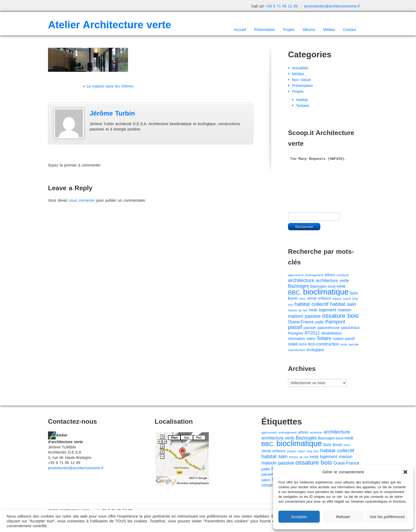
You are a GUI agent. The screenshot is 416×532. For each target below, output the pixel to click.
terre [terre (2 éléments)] (303, 344)
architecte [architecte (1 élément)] (343, 275)
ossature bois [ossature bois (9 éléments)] (340, 316)
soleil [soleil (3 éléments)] (293, 344)
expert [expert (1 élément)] (347, 299)
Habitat (302, 100)
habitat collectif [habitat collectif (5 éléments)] (312, 304)
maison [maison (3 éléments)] (344, 310)
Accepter (299, 517)
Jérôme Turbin (112, 113)
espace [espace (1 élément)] (337, 299)
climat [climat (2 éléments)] (312, 298)
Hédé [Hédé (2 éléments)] (313, 310)
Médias (329, 30)
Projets (289, 30)
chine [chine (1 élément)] (302, 299)
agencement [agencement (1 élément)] (296, 275)
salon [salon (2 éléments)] (311, 339)
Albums (309, 30)
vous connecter (82, 200)
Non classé (301, 80)
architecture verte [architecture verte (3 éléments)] (332, 281)
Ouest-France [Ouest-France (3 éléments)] (301, 322)
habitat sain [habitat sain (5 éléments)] (343, 304)
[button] (405, 472)
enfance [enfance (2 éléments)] (324, 298)
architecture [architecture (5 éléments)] (301, 280)
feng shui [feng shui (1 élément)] (313, 451)
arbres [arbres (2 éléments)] (330, 275)
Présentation (265, 30)
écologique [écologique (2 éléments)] (315, 350)
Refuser (343, 517)
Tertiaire (303, 106)
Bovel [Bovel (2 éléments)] (293, 298)
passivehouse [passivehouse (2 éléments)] (329, 328)
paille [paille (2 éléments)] (319, 322)
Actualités (300, 68)
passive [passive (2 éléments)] (310, 328)
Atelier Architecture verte (110, 25)
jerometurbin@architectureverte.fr (332, 6)
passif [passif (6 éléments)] (295, 327)
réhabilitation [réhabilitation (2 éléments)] (331, 333)
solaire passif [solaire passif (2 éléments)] (344, 339)
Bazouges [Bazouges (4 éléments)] (298, 286)
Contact (350, 30)
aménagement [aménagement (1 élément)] (314, 275)
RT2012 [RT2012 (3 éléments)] (312, 333)
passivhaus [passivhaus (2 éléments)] (351, 328)
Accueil (240, 30)
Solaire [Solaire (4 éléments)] (324, 338)
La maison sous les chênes (110, 86)
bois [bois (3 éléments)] (354, 293)
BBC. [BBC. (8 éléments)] (295, 293)
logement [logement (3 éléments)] (328, 310)
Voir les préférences (387, 517)
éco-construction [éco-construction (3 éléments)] (323, 344)
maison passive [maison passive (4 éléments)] (304, 316)
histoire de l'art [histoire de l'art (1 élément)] (298, 310)
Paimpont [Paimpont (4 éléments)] (335, 322)
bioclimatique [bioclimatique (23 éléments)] (326, 292)
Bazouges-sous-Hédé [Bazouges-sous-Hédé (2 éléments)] (328, 286)
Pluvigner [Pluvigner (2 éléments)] (296, 333)
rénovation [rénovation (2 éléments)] (297, 339)
